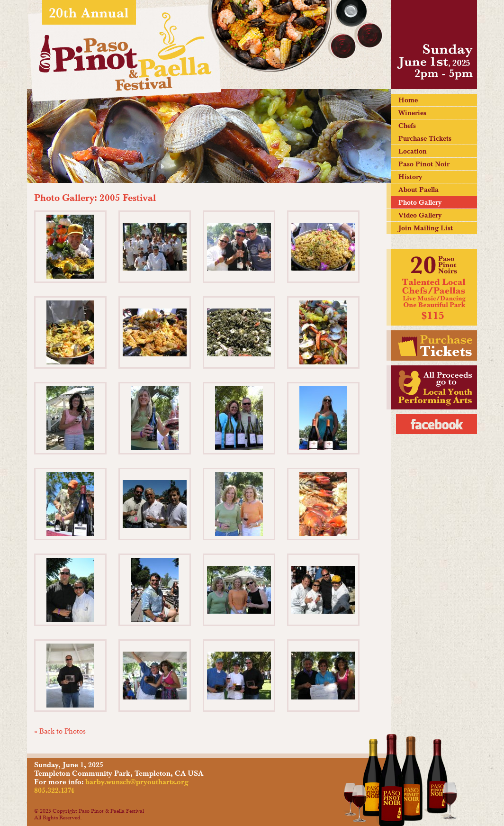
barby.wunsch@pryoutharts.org (137, 782)
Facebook (436, 424)
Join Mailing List (426, 228)
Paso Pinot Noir (424, 164)
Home (408, 100)
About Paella (418, 190)
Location (413, 151)
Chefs (407, 126)
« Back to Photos (60, 731)
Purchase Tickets (425, 138)
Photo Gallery (420, 202)
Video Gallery (420, 215)
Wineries (412, 113)
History (410, 177)
